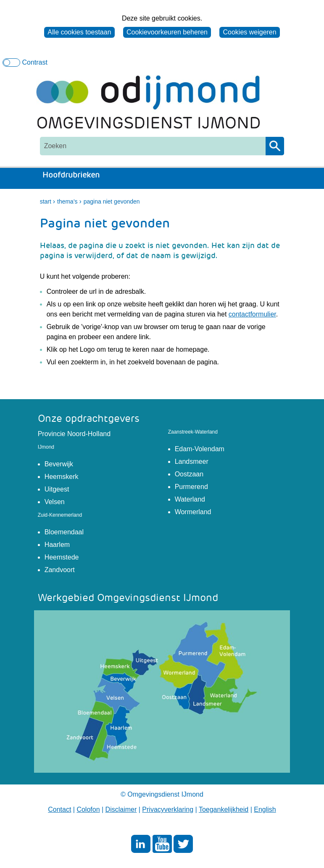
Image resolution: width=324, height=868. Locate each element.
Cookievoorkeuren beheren (167, 32)
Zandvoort (60, 570)
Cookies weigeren (249, 32)
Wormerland (193, 512)
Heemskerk (62, 477)
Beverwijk (59, 464)
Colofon (88, 809)
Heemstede (62, 557)
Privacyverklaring (168, 809)
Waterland (190, 499)
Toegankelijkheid (224, 809)
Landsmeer (192, 461)
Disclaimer (121, 809)
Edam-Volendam (200, 449)
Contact (59, 809)
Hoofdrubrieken (72, 175)
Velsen (55, 502)
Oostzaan (189, 474)
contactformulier (252, 314)
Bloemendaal (64, 532)
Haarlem (57, 545)
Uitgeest (57, 489)
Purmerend (191, 487)
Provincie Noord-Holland (74, 434)
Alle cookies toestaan (79, 32)
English (265, 809)
